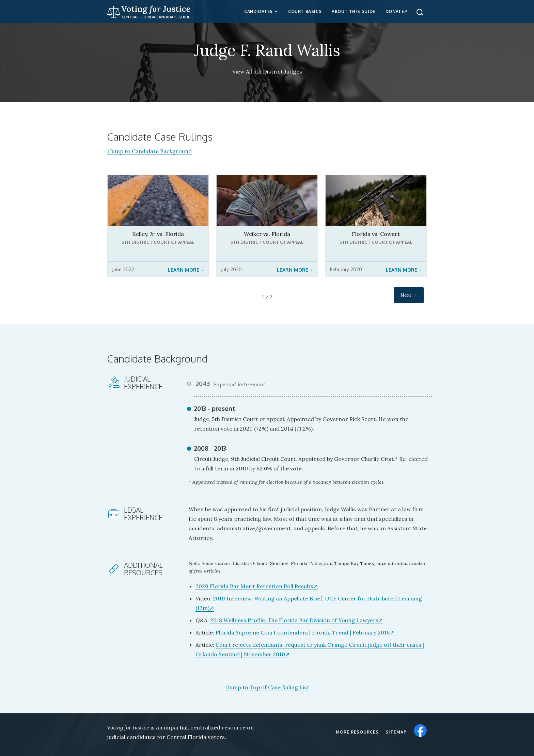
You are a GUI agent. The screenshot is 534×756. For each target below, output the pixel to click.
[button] (261, 12)
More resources (357, 732)
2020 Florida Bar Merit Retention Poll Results (254, 586)
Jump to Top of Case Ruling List (267, 687)
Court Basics (305, 11)
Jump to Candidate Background (149, 151)
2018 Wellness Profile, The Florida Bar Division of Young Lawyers (294, 620)
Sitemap (396, 732)
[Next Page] (409, 295)
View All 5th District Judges (267, 71)
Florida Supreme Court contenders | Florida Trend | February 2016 (303, 632)
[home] (149, 11)
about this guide (354, 11)
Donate (395, 11)
